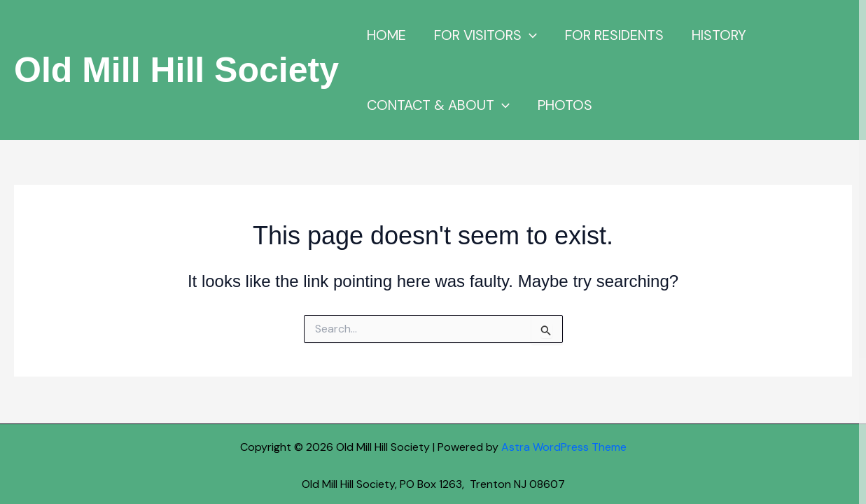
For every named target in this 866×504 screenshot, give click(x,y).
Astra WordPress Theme (564, 447)
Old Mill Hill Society (176, 70)
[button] (529, 35)
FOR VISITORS (486, 35)
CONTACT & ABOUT (438, 105)
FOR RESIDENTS (614, 35)
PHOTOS (565, 105)
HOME (386, 35)
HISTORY (719, 35)
